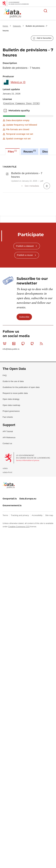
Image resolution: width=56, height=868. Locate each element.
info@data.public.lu (11, 419)
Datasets (17, 26)
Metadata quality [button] (5, 111)
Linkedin (14, 413)
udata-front (7, 542)
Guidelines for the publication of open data (21, 457)
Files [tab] (12, 151)
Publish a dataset (25, 316)
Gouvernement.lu (12, 575)
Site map (49, 585)
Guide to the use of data (13, 451)
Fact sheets (8, 487)
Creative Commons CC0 (19, 596)
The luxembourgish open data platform (37, 13)
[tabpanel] (28, 185)
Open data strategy (11, 469)
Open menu (52, 11)
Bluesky (5, 413)
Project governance (11, 481)
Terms (6, 585)
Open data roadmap (11, 475)
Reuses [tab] (30, 151)
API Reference (9, 507)
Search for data (46, 11)
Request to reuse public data (15, 463)
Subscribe (24, 387)
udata (5, 538)
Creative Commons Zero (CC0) (22, 103)
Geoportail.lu (10, 568)
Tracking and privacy (20, 585)
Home (6, 26)
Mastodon (24, 413)
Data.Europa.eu (28, 568)
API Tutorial (8, 501)
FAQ (5, 445)
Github (33, 413)
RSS (42, 413)
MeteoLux (18, 82)
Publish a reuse (25, 325)
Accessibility (37, 585)
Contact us (7, 513)
